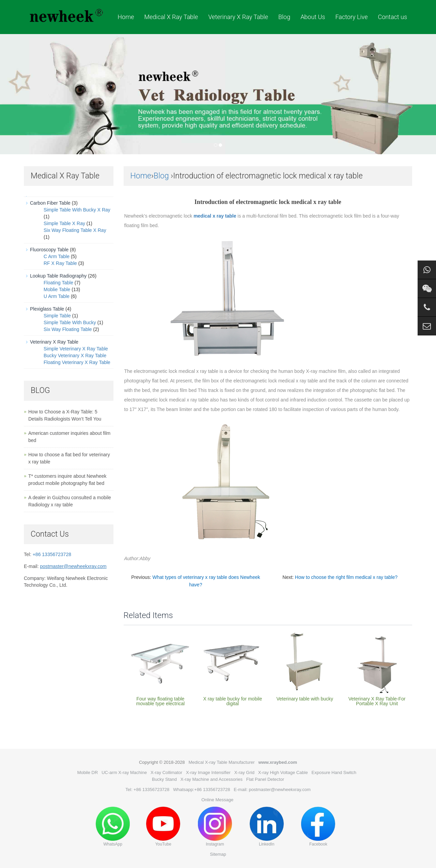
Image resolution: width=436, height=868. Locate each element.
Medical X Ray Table (171, 17)
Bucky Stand (164, 779)
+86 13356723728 (52, 554)
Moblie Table (57, 289)
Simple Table (57, 316)
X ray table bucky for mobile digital (232, 701)
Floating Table (58, 283)
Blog (284, 17)
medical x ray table (215, 216)
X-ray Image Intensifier (208, 772)
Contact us (392, 17)
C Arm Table (57, 256)
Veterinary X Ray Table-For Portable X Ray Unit (377, 701)
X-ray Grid (244, 772)
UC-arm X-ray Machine (124, 772)
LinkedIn (267, 827)
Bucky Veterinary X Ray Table (75, 356)
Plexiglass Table (47, 309)
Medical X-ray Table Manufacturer (221, 762)
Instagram (215, 827)
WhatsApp (113, 827)
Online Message (217, 800)
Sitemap (218, 854)
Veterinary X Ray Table (238, 17)
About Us (313, 17)
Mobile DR (88, 772)
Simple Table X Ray (64, 223)
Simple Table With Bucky (70, 322)
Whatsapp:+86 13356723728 (201, 790)
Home (126, 17)
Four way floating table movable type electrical (160, 701)
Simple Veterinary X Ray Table (76, 349)
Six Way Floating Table (68, 329)
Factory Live (351, 17)
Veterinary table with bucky (305, 699)
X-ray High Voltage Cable (283, 772)
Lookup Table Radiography (58, 276)
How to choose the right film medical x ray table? (346, 577)
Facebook (318, 827)
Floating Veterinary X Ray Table (77, 362)
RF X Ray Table (60, 263)
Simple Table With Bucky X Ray (77, 210)
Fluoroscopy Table (49, 250)
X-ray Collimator (166, 772)
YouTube (163, 827)
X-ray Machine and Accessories (212, 779)
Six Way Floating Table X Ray (75, 230)
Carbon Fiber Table (50, 203)
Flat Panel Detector (265, 779)
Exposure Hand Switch (334, 772)
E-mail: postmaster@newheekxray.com (272, 790)
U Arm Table (57, 296)
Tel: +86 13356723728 (147, 790)
